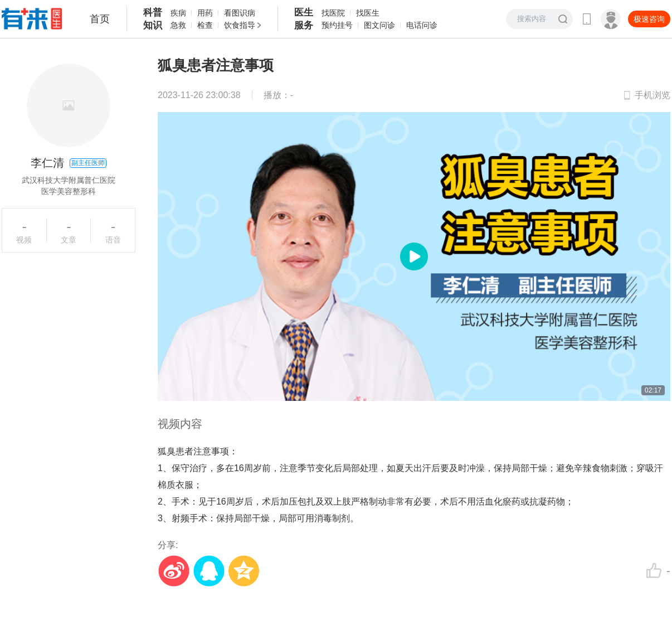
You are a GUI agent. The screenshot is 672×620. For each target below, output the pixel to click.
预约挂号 (337, 25)
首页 (100, 19)
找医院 (333, 13)
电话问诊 (422, 25)
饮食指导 (240, 25)
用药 (205, 13)
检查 (205, 25)
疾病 (178, 13)
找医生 (368, 13)
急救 (178, 25)
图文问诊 (379, 25)
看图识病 (240, 13)
